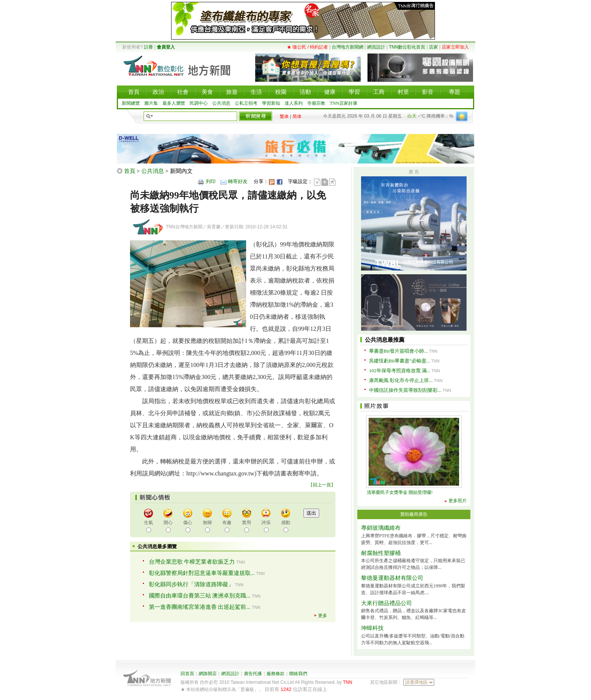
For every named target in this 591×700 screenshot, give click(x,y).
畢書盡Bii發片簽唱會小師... (398, 351)
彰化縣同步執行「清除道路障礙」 (191, 584)
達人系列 (294, 103)
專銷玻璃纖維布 (381, 528)
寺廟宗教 (316, 103)
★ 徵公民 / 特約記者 (307, 47)
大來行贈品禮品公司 (387, 603)
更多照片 (458, 501)
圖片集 (151, 103)
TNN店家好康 (344, 103)
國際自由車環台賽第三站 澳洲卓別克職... (200, 596)
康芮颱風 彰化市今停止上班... (401, 380)
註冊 (149, 47)
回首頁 (187, 674)
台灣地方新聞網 (348, 47)
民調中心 (199, 103)
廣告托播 (253, 674)
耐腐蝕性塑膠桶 (381, 553)
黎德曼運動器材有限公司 (392, 578)
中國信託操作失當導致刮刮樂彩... (405, 390)
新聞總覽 (131, 103)
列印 (211, 181)
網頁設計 (376, 47)
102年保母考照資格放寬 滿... (400, 371)
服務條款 (276, 674)
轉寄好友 (238, 181)
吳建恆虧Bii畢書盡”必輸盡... (399, 361)
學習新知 (271, 103)
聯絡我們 (298, 674)
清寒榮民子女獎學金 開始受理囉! (400, 492)
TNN (348, 682)
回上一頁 (322, 485)
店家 (433, 47)
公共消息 (221, 103)
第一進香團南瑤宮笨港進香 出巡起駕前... (200, 607)
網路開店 (208, 674)
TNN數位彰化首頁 (407, 47)
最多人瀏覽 (174, 103)
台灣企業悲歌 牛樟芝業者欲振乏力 (192, 562)
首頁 (130, 171)
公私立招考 (246, 103)
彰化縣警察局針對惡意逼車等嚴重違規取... (202, 573)
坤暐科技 (372, 628)
